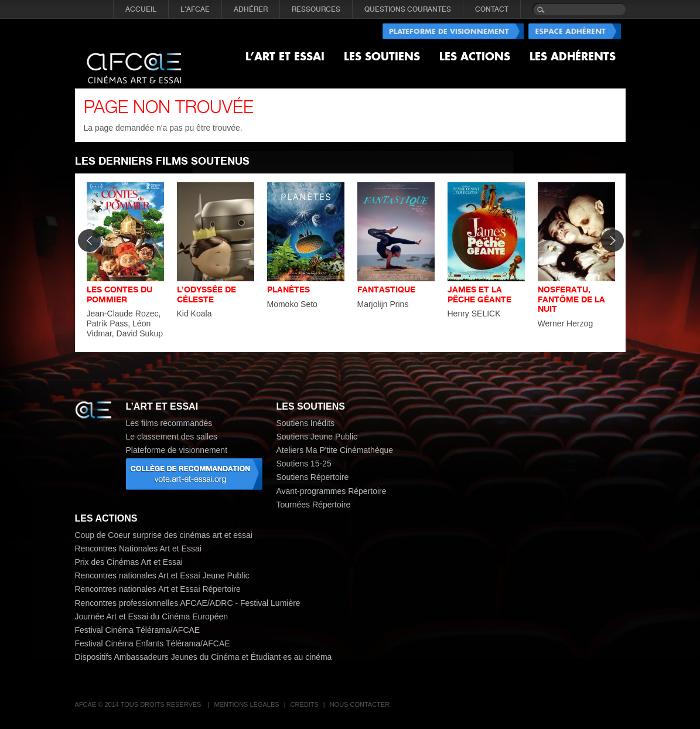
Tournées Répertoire (314, 505)
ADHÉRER (251, 9)
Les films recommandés (169, 423)
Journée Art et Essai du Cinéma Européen (152, 616)
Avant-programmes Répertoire (332, 491)
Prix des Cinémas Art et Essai (129, 562)
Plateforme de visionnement (177, 450)
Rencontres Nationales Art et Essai (138, 549)
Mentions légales (246, 704)
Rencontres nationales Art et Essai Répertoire (158, 589)
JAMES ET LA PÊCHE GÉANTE (479, 294)
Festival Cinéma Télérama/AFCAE (138, 630)
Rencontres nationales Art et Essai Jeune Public (162, 575)
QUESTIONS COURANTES (408, 9)
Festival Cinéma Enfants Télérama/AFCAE (153, 643)
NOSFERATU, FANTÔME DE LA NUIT (571, 299)
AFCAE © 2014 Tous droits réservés (139, 704)
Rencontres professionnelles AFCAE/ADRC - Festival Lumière (188, 603)
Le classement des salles (172, 437)
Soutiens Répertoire (313, 477)
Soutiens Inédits (306, 423)
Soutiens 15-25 (304, 464)
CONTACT (492, 9)
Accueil (141, 9)
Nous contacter (360, 704)
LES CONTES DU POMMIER (119, 294)
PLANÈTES (288, 289)
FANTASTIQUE (386, 289)
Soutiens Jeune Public (317, 437)
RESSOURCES (316, 9)
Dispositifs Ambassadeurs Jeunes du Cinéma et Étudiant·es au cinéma (204, 657)
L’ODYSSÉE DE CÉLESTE (206, 294)
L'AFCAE (195, 9)
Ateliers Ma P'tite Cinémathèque (335, 450)
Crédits (305, 704)
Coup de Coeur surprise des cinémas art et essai (164, 535)
